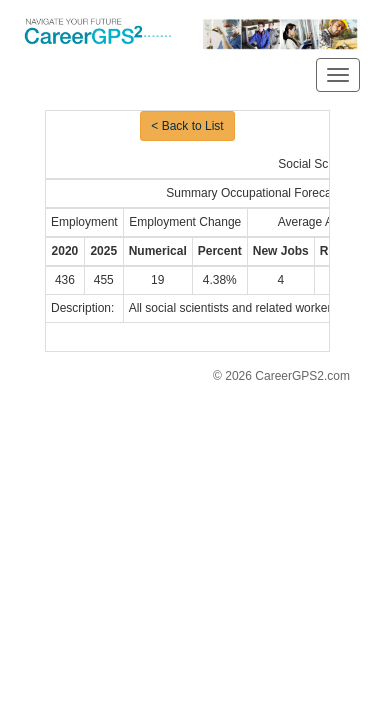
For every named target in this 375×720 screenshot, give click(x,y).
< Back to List (187, 126)
